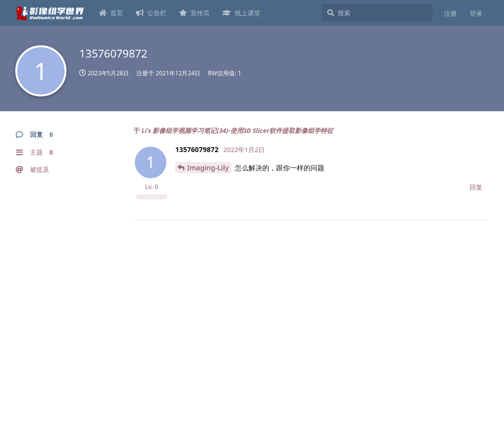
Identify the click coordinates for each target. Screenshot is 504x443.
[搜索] (377, 13)
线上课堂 (241, 13)
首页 (111, 13)
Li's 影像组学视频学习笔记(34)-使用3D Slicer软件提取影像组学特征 (237, 130)
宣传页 (194, 13)
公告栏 (151, 13)
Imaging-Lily (208, 168)
